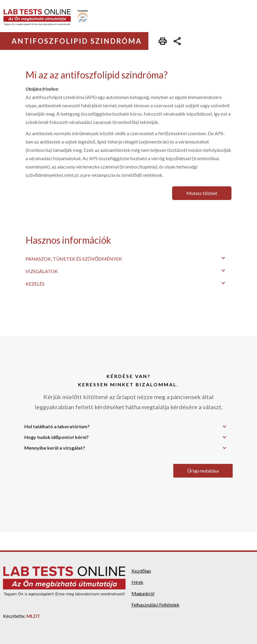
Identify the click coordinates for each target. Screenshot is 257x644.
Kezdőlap (141, 571)
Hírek (137, 582)
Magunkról (143, 593)
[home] (50, 17)
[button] (128, 258)
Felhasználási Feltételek (156, 605)
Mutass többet (202, 193)
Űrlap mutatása (203, 471)
